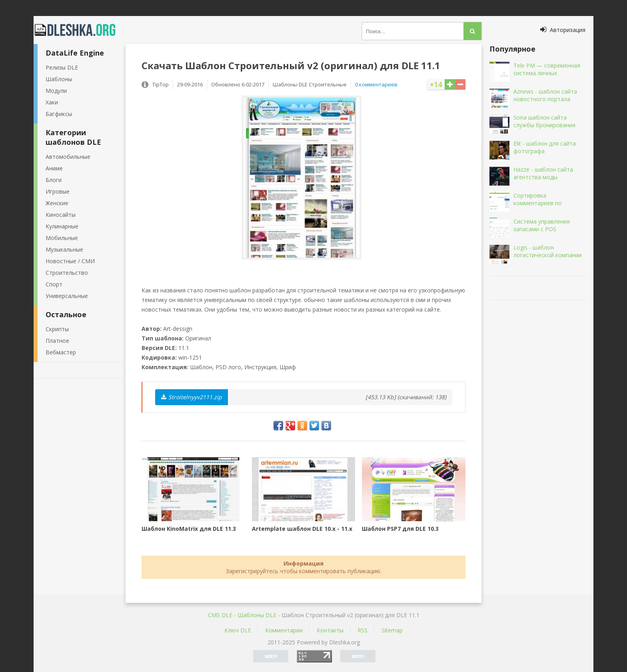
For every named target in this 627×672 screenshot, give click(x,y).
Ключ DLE (238, 630)
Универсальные (67, 296)
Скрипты (57, 329)
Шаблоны (59, 79)
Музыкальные (64, 249)
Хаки (52, 102)
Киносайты (61, 215)
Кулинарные (62, 226)
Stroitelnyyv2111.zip (192, 397)
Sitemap (392, 630)
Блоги (54, 180)
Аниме (54, 168)
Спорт (54, 284)
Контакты (330, 630)
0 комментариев (376, 84)
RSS (362, 630)
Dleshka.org (80, 30)
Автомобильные (68, 157)
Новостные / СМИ (70, 261)
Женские (57, 203)
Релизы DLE (62, 67)
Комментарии (284, 630)
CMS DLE (220, 615)
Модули (56, 91)
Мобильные (62, 238)
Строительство (67, 273)
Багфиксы (59, 114)
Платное (57, 341)
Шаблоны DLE (257, 615)
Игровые (58, 191)
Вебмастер (61, 352)
